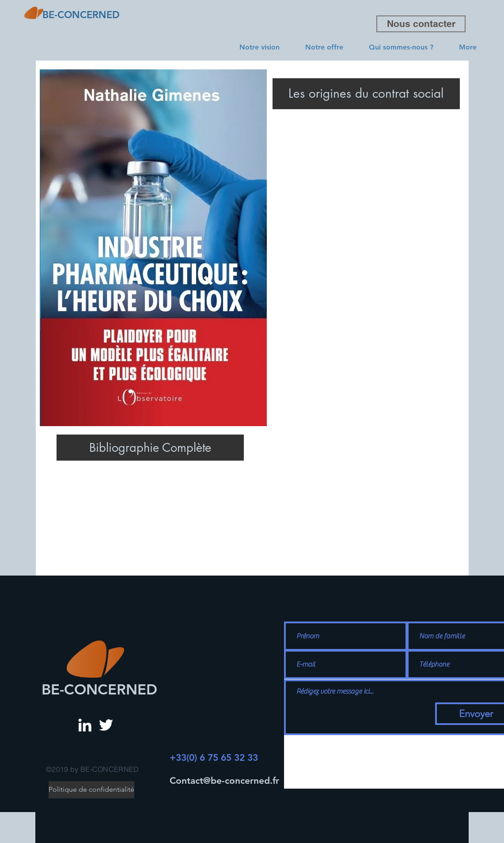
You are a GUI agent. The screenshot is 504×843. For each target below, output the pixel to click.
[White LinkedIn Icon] (85, 725)
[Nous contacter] (421, 24)
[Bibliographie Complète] (150, 448)
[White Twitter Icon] (106, 725)
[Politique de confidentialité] (91, 790)
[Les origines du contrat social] (366, 94)
